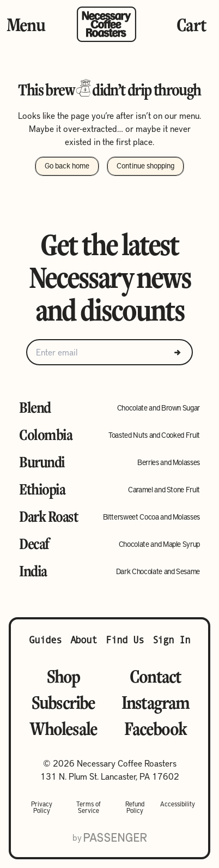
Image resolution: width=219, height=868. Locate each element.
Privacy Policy (42, 807)
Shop (63, 676)
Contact (155, 676)
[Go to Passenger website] (115, 837)
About (84, 640)
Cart (191, 25)
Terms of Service (89, 807)
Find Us (124, 640)
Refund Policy (135, 807)
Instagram (156, 702)
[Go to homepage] (107, 24)
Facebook (155, 728)
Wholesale (63, 728)
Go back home (67, 165)
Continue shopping (145, 165)
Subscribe (63, 702)
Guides (45, 640)
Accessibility (178, 804)
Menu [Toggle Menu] (26, 25)
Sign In (171, 640)
